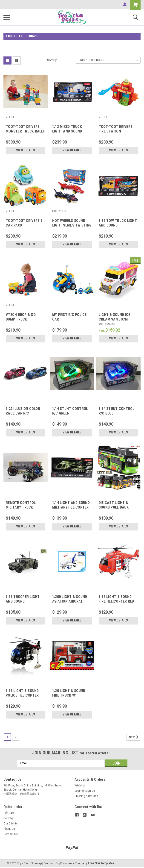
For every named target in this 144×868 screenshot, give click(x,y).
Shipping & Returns (86, 796)
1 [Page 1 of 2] (7, 737)
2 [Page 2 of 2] (16, 737)
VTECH (10, 117)
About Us (9, 829)
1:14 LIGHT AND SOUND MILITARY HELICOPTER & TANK (71, 507)
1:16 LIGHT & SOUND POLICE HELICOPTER (22, 693)
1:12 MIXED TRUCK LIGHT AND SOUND (67, 129)
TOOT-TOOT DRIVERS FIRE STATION (116, 129)
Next (134, 737)
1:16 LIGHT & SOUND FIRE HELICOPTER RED (116, 599)
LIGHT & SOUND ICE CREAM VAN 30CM (114, 317)
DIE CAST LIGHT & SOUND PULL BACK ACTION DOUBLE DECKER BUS (114, 509)
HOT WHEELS (60, 211)
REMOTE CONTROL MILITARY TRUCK (21, 505)
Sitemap (36, 863)
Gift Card (9, 813)
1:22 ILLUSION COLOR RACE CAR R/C (23, 411)
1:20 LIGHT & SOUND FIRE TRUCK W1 (69, 693)
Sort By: (52, 60)
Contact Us (11, 834)
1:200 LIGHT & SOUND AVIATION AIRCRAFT (70, 599)
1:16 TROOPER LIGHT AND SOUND (23, 599)
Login (78, 791)
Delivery (9, 818)
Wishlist (80, 786)
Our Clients (11, 824)
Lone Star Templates (101, 863)
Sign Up (90, 791)
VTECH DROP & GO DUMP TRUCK (21, 317)
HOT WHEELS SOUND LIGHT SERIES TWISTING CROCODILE (72, 225)
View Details (26, 150)
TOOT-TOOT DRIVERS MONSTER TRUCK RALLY (25, 129)
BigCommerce (65, 863)
